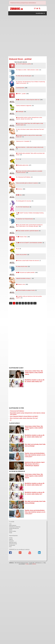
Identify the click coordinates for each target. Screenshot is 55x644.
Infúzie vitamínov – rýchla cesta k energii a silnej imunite (30, 147)
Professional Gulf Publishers (24, 177)
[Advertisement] (28, 26)
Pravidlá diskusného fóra (14, 608)
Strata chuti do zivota (22, 266)
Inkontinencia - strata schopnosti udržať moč (28, 100)
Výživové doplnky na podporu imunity (26, 290)
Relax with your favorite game (24, 76)
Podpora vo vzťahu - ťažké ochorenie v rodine (27, 70)
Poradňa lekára (12, 625)
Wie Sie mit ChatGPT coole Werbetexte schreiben (29, 243)
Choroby (11, 617)
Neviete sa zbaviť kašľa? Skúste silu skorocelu (28, 261)
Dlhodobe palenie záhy (22, 165)
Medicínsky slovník (13, 622)
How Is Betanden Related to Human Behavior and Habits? (24, 430)
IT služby (27, 643)
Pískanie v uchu (21, 284)
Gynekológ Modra (20, 88)
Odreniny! (19, 189)
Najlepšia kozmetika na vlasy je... (24, 278)
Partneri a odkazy (13, 611)
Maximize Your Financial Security (25, 219)
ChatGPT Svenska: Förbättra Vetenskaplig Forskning (30, 213)
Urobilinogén (20, 112)
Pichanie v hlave (22, 237)
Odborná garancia (13, 605)
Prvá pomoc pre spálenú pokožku (25, 272)
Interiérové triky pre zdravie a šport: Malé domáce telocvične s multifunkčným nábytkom (35, 504)
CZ (18, 159)
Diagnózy (11, 619)
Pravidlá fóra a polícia (24, 64)
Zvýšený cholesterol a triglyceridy (24, 106)
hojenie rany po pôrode (22, 255)
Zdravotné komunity (13, 623)
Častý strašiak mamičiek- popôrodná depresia (27, 231)
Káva (19, 195)
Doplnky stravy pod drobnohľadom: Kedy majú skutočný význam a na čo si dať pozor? (35, 488)
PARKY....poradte (21, 94)
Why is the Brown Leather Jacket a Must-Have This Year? (30, 129)
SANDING (34, 643)
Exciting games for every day (24, 201)
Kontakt (11, 612)
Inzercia (11, 609)
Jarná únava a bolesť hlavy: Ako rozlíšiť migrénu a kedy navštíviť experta (34, 373)
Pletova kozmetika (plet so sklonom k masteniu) (27, 183)
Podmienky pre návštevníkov (15, 606)
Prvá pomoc (11, 620)
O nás (10, 603)
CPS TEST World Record (23, 207)
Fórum (10, 626)
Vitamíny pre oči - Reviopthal (23, 141)
